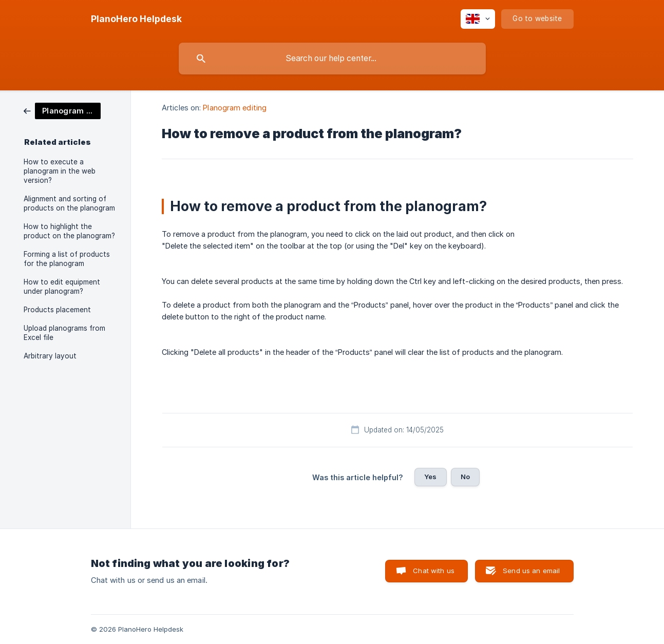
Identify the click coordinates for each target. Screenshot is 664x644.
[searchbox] (332, 59)
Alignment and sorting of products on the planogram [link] (69, 203)
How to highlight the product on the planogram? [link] (69, 231)
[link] (62, 110)
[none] (136, 19)
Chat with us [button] (434, 571)
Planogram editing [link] (235, 108)
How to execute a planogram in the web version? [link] (60, 171)
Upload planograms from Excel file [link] (64, 333)
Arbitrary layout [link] (50, 356)
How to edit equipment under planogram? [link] (62, 287)
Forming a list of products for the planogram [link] (67, 259)
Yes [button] (430, 477)
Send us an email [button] (531, 571)
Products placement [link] (57, 310)
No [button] (465, 477)
